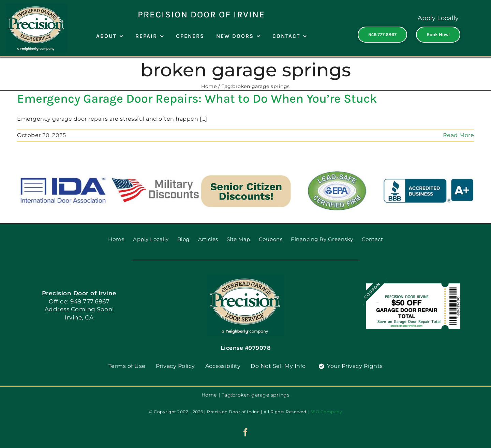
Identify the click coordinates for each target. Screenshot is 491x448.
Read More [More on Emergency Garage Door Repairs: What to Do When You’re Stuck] (459, 135)
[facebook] (246, 432)
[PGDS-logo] (36, 6)
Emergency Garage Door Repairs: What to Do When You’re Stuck (197, 99)
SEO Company (326, 412)
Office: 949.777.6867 (79, 301)
